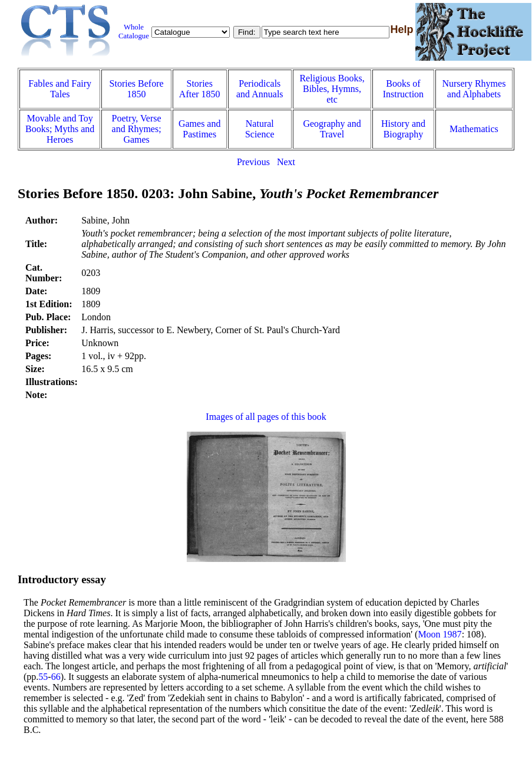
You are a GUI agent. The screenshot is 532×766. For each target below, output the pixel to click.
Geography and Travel (332, 129)
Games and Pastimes (200, 129)
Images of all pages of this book (266, 417)
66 (56, 677)
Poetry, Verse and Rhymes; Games (137, 129)
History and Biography (403, 129)
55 (43, 677)
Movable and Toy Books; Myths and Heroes (60, 129)
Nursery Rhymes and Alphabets (474, 89)
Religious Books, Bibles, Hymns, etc (332, 89)
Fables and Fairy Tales (60, 89)
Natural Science (260, 129)
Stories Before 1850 (137, 89)
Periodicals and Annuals (260, 89)
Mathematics (474, 129)
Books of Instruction (403, 89)
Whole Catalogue (134, 32)
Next (286, 162)
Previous (253, 162)
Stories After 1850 (200, 89)
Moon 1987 (440, 634)
